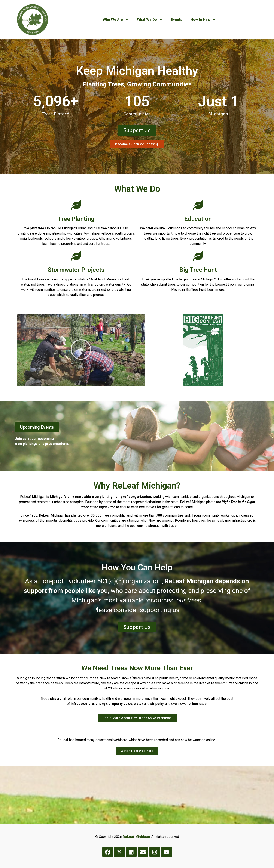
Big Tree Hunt (198, 270)
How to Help (203, 20)
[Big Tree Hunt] (198, 256)
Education (198, 219)
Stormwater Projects (76, 270)
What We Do (150, 20)
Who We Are (116, 20)
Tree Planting (76, 219)
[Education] (198, 205)
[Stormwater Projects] (76, 256)
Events (177, 20)
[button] (81, 350)
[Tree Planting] (76, 205)
